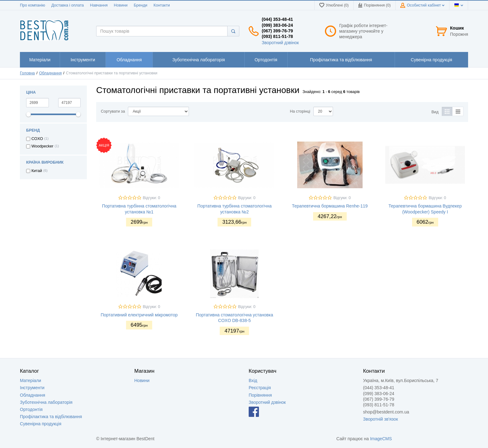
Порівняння (260, 395)
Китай (37, 171)
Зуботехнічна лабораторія (46, 402)
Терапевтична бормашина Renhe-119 (330, 206)
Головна (27, 73)
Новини (121, 5)
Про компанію (33, 5)
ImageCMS (381, 439)
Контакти (162, 5)
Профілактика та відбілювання (51, 417)
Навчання (99, 5)
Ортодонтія (31, 409)
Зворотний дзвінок (280, 43)
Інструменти (32, 388)
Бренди (141, 5)
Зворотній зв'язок (381, 419)
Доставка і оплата (68, 5)
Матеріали (30, 380)
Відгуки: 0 (152, 198)
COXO (37, 139)
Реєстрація (260, 388)
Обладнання (50, 73)
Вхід (253, 380)
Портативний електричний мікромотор (139, 315)
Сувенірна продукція (41, 424)
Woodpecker (42, 146)
